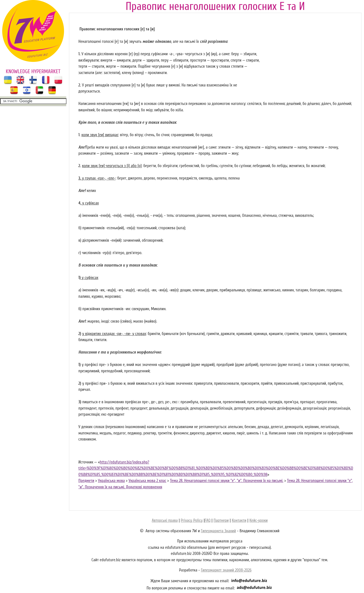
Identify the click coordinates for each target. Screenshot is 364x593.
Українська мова (111, 481)
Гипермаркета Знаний (218, 531)
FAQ (207, 520)
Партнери (221, 520)
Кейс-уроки (259, 520)
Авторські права (165, 520)
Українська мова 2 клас (148, 481)
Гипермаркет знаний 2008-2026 (226, 570)
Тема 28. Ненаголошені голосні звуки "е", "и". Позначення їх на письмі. (227, 481)
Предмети (86, 481)
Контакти (239, 520)
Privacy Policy (192, 520)
